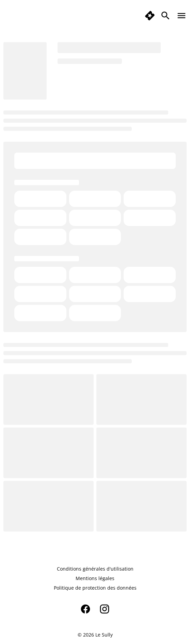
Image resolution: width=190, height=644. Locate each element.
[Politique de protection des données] (95, 588)
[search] (165, 16)
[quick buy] (150, 16)
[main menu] (181, 16)
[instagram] (105, 609)
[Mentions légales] (95, 578)
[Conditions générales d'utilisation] (95, 569)
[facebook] (85, 609)
